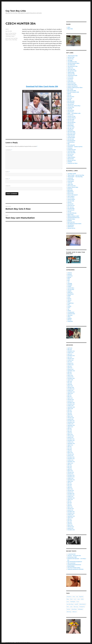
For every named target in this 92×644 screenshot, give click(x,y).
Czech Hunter (71, 112)
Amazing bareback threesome (74, 565)
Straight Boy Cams (72, 150)
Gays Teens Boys (71, 132)
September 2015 (71, 425)
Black (69, 279)
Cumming (70, 283)
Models (69, 296)
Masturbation (71, 294)
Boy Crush (70, 98)
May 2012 (70, 486)
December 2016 (71, 403)
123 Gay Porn (70, 78)
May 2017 (70, 397)
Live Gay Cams (71, 139)
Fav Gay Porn (70, 115)
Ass (77, 597)
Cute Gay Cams (71, 110)
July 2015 (69, 428)
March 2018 (70, 386)
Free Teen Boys (71, 198)
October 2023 (70, 353)
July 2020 (70, 366)
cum (68, 282)
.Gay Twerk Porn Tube (72, 66)
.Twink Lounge (71, 72)
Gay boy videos (71, 288)
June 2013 (70, 466)
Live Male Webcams (72, 213)
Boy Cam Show (71, 97)
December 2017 (71, 389)
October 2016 (70, 406)
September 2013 (71, 462)
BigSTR (69, 94)
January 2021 (70, 363)
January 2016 (70, 419)
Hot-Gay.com (71, 207)
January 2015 (70, 437)
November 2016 (71, 404)
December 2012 (71, 475)
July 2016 (70, 410)
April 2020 (70, 368)
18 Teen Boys (70, 82)
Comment (9, 150)
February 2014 (71, 454)
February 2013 (71, 472)
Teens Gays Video (71, 153)
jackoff (76, 604)
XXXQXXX (70, 162)
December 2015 (71, 421)
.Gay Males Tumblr (72, 174)
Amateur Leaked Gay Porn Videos (75, 88)
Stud (68, 305)
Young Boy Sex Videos (72, 163)
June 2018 (70, 381)
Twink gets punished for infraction (75, 569)
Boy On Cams (70, 193)
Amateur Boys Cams (72, 85)
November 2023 (71, 351)
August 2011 (70, 500)
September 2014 (71, 443)
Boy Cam (69, 95)
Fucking (10, 33)
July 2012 (69, 483)
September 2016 (71, 407)
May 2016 (70, 413)
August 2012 (70, 481)
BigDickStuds (71, 192)
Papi (68, 144)
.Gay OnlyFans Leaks (72, 62)
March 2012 (70, 489)
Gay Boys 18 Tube (71, 116)
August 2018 (70, 380)
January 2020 (70, 369)
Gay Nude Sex (71, 124)
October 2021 (70, 360)
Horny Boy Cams (71, 135)
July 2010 (69, 519)
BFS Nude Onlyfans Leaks (73, 92)
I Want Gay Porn (71, 136)
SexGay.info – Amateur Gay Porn (75, 147)
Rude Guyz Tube (71, 222)
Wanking (70, 318)
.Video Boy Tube (71, 74)
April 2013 (70, 469)
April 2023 (70, 354)
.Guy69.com (70, 68)
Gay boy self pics (71, 199)
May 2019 (70, 374)
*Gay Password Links (72, 75)
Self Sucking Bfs (71, 145)
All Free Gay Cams (71, 186)
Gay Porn (70, 202)
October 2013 (70, 460)
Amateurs (70, 273)
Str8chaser (70, 148)
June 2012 (70, 484)
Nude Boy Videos (71, 219)
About (69, 27)
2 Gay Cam (70, 183)
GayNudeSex (70, 130)
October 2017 (70, 390)
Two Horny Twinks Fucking (74, 568)
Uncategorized (71, 312)
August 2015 (70, 427)
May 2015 (70, 431)
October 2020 (70, 365)
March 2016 (70, 416)
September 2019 (71, 371)
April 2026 (70, 348)
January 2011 (70, 510)
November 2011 (71, 495)
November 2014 (71, 440)
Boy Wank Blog (71, 103)
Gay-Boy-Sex (71, 128)
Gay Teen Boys (71, 290)
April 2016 (70, 415)
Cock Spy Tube (71, 107)
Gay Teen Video (71, 127)
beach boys (70, 276)
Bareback (70, 274)
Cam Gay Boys (71, 104)
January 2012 (70, 492)
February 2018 (71, 387)
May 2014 (70, 450)
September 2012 (71, 480)
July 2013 (69, 465)
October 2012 (70, 478)
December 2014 (71, 439)
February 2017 (71, 400)
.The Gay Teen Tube (72, 71)
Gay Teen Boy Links (16, 11)
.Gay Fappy (70, 60)
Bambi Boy (70, 189)
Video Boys (8, 36)
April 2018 (70, 384)
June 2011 (70, 503)
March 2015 (70, 434)
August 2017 (70, 394)
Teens (69, 308)
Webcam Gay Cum (72, 160)
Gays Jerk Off (70, 204)
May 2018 (70, 383)
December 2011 (71, 493)
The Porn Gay (71, 154)
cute (9, 38)
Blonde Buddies (71, 566)
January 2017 (70, 401)
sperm (69, 302)
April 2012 (70, 487)
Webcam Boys (71, 159)
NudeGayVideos (71, 142)
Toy (68, 309)
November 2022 (71, 356)
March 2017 (70, 398)
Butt (71, 599)
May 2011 (70, 504)
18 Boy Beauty (71, 181)
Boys (7, 33)
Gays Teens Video (71, 133)
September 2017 (71, 392)
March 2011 (70, 507)
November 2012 (71, 477)
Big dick (69, 277)
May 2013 (70, 468)
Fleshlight (70, 285)
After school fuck (71, 563)
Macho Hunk (70, 215)
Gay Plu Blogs (71, 125)
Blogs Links (70, 29)
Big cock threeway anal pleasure (75, 562)
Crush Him (70, 109)
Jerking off (70, 293)
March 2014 (70, 453)
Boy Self (69, 100)
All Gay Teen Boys (71, 83)
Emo (68, 602)
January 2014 (70, 456)
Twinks (14, 35)
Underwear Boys (71, 314)
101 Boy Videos (71, 180)
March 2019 (70, 375)
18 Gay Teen (70, 80)
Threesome (82, 607)
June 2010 (70, 521)
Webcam (69, 320)
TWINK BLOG (70, 227)
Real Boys (70, 221)
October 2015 (70, 424)
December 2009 (71, 530)
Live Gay (69, 212)
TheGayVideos (71, 225)
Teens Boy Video (71, 151)
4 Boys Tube (70, 184)
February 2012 (71, 490)
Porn (68, 607)
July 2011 (69, 501)
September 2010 (71, 516)
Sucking (69, 306)
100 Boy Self (70, 178)
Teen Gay (76, 607)
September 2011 (71, 498)
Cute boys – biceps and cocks (74, 556)
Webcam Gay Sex (71, 228)
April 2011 (70, 506)
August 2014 (70, 445)
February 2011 (71, 509)
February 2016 (71, 418)
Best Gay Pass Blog (72, 91)
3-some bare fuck (71, 554)
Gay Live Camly (71, 119)
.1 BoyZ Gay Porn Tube (72, 56)
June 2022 (70, 357)
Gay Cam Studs (71, 201)
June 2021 (70, 362)
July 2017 (69, 395)
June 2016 (70, 412)
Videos (13, 36)
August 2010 (70, 518)
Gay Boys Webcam (72, 118)
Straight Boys (71, 303)
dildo (82, 599)
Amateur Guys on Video (73, 187)
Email (8, 179)
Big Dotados (70, 190)
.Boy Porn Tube (71, 57)
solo (71, 607)
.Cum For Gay (70, 59)
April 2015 (70, 433)
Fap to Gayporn (71, 196)
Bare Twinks (70, 89)
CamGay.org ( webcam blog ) (74, 106)
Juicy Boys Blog (71, 209)
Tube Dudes (70, 156)
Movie (10, 35)
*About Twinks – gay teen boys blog (76, 175)
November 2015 (71, 422)
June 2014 (70, 448)
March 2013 (70, 471)
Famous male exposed (72, 195)
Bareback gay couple (72, 557)
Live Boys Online (71, 138)
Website (8, 186)
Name (8, 172)
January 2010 (70, 528)
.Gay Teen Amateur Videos (73, 63)
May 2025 (70, 350)
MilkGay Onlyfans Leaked (73, 216)
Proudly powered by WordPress (23, 642)
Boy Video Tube (71, 101)
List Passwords (71, 210)
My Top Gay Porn (71, 141)
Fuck (12, 38)
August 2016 (70, 409)
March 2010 (70, 525)
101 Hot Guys (70, 77)
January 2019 (70, 377)
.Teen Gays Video (71, 69)
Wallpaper (80, 609)
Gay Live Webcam (71, 122)
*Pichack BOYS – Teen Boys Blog (75, 177)
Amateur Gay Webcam (72, 86)
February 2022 (71, 359)
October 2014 (70, 442)
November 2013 (71, 459)
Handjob (69, 291)
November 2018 (71, 378)
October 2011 (70, 496)
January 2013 (70, 474)
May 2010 (70, 522)
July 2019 (70, 372)
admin (7, 29)
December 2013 (71, 457)
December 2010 (71, 512)
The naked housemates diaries (74, 224)
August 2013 (70, 463)
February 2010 (71, 527)
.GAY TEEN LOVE (71, 65)
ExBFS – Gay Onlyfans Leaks (74, 113)
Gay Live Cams (71, 121)
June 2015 (70, 430)
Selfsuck (69, 300)
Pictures (69, 299)
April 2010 (70, 524)
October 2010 (70, 515)
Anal (7, 38)
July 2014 (69, 447)
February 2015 (71, 436)
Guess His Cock (71, 205)
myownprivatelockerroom (73, 218)
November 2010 (71, 513)
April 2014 (70, 451)
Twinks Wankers (71, 157)
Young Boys (70, 321)
